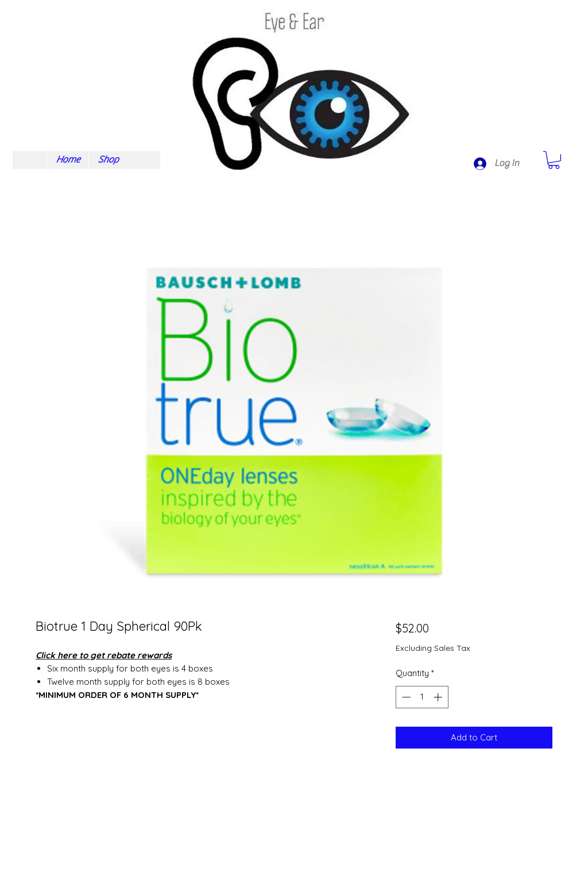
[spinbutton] (422, 697)
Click (45, 655)
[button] (554, 160)
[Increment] (439, 697)
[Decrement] (405, 697)
